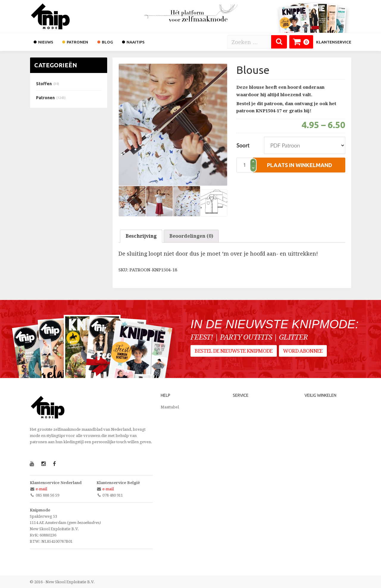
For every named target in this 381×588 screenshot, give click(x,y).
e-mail (41, 489)
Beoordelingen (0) (191, 236)
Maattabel (170, 407)
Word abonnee (304, 353)
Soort (243, 145)
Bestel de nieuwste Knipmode (234, 353)
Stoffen (44, 84)
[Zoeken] (279, 42)
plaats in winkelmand (300, 165)
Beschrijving (141, 236)
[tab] (141, 236)
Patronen (45, 98)
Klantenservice (334, 42)
